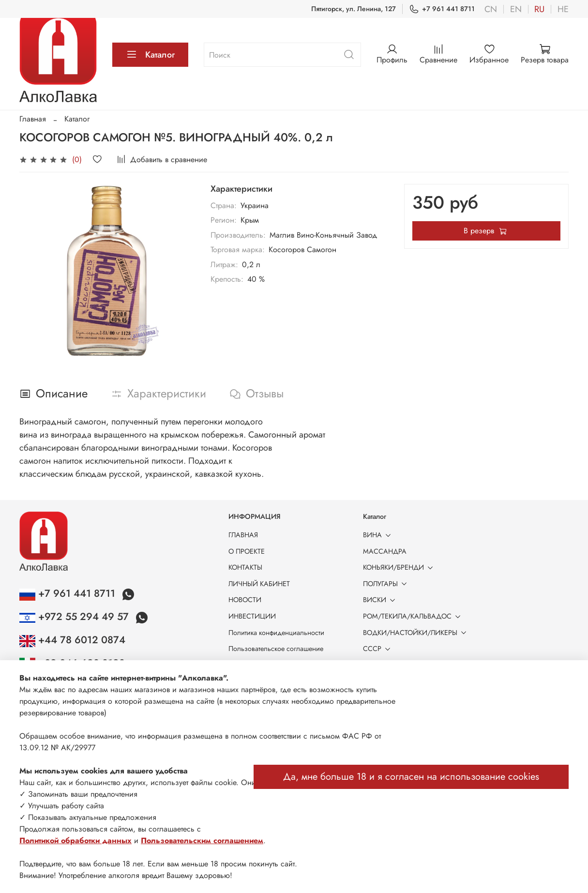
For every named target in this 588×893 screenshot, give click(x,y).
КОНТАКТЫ (245, 567)
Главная (33, 119)
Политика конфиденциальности (276, 633)
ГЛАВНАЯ (243, 535)
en (516, 9)
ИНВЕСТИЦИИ (252, 616)
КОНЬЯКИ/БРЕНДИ (400, 567)
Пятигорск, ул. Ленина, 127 (354, 9)
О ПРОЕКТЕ (247, 551)
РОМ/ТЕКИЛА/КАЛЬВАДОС (414, 616)
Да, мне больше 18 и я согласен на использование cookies (411, 777)
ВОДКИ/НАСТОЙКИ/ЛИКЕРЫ (416, 633)
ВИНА (379, 535)
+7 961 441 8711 (442, 9)
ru (539, 9)
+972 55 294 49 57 (75, 617)
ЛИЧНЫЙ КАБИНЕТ (259, 584)
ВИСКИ (381, 600)
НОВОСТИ (245, 600)
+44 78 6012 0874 (72, 640)
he (563, 9)
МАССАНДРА (385, 551)
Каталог (150, 55)
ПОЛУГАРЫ (387, 584)
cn (491, 9)
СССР (378, 649)
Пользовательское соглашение (276, 649)
